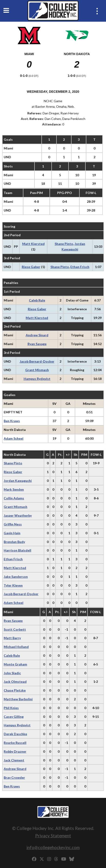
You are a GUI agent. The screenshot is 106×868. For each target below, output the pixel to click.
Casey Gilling (14, 717)
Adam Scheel (14, 438)
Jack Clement (14, 760)
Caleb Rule (37, 300)
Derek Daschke (15, 734)
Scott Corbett (15, 629)
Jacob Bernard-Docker (37, 361)
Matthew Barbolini (18, 699)
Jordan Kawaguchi (18, 481)
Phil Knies (11, 708)
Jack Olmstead (15, 682)
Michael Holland (16, 647)
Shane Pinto (64, 244)
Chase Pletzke (15, 690)
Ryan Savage (37, 344)
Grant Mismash (37, 370)
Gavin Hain (12, 533)
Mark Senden (14, 489)
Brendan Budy (14, 542)
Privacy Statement (53, 836)
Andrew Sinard (37, 335)
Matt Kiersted (33, 244)
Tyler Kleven (13, 585)
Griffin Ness (13, 524)
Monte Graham (15, 664)
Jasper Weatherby (18, 515)
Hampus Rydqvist (37, 379)
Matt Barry (12, 638)
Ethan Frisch (80, 267)
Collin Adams (14, 498)
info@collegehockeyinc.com (53, 847)
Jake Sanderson (16, 577)
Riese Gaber (31, 267)
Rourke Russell (15, 743)
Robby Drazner (15, 751)
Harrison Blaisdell (17, 550)
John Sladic (12, 673)
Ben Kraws (12, 421)
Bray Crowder (14, 777)
